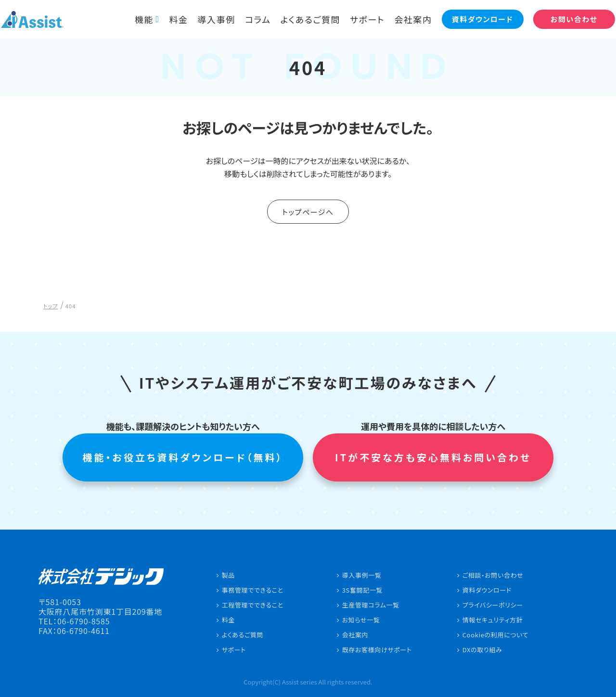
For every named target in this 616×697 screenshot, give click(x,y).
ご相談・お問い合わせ (493, 575)
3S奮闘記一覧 (363, 590)
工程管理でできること (253, 605)
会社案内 (407, 19)
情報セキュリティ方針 (493, 620)
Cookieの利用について (496, 635)
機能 (137, 19)
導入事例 (210, 19)
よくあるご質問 (304, 19)
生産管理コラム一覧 (371, 605)
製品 (228, 575)
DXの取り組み (482, 650)
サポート (361, 19)
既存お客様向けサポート (377, 650)
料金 (172, 19)
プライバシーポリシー (493, 605)
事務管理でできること (253, 590)
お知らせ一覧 (361, 620)
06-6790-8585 (84, 621)
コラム (252, 19)
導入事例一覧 (362, 575)
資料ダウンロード (487, 590)
